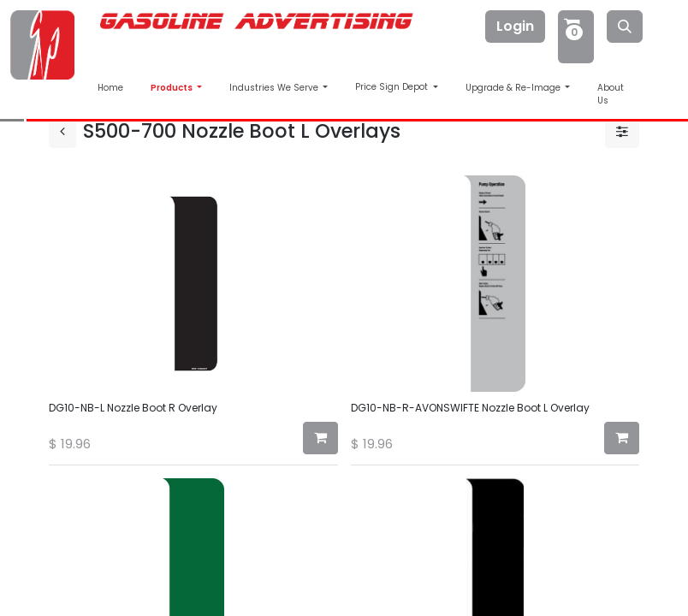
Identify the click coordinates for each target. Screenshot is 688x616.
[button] (320, 438)
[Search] (625, 27)
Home (110, 88)
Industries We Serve (275, 88)
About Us (611, 94)
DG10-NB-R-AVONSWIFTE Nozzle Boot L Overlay (470, 408)
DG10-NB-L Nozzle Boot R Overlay (133, 408)
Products (172, 88)
